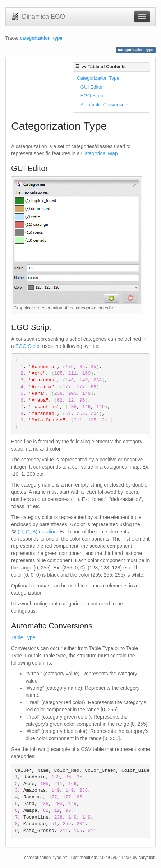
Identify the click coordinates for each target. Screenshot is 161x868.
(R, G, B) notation (37, 532)
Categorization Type (98, 78)
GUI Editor (92, 87)
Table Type (23, 637)
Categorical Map (100, 153)
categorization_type (41, 38)
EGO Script (93, 96)
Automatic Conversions (105, 105)
